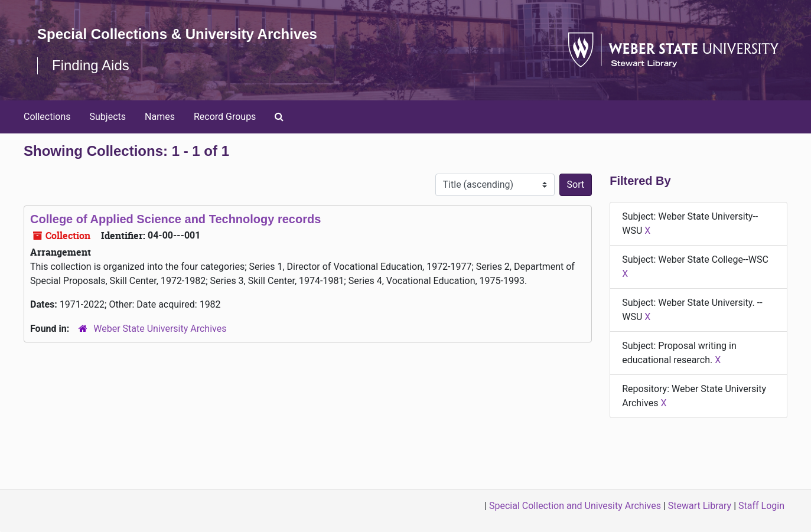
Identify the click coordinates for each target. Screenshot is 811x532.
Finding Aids (91, 65)
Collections (47, 117)
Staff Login (761, 506)
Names (160, 117)
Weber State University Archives (160, 329)
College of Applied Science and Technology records (175, 219)
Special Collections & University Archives (177, 34)
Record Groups (225, 117)
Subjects (108, 117)
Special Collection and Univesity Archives (575, 506)
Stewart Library (700, 506)
